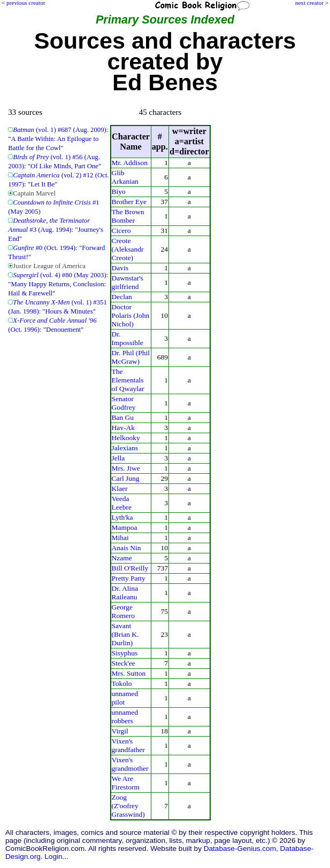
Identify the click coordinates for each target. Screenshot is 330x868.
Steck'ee (124, 663)
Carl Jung (126, 478)
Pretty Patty (129, 578)
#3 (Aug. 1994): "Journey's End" (56, 230)
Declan (122, 297)
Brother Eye (129, 202)
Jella (118, 458)
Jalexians (125, 448)
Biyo (119, 191)
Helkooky (126, 438)
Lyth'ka (122, 517)
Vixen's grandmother (130, 764)
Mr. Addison (130, 163)
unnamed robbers (125, 717)
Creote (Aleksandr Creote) (128, 249)
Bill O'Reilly (130, 568)
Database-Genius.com (240, 849)
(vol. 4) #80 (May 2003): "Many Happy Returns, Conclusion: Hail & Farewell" (58, 284)
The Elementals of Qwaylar (128, 380)
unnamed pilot (125, 698)
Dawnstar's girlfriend (128, 282)
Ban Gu (123, 417)
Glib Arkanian (125, 177)
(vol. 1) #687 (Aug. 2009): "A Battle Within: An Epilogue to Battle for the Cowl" (58, 139)
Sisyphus (125, 653)
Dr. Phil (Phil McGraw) (131, 357)
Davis (120, 268)
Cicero (121, 230)
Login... (56, 857)
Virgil (120, 731)
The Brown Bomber (128, 216)
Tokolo (122, 683)
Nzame (122, 558)
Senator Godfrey (124, 403)
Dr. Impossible (128, 338)
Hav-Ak (123, 428)
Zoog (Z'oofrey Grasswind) (128, 806)
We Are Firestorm (126, 783)
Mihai (120, 538)
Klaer (120, 488)
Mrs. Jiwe (126, 468)
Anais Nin (126, 548)
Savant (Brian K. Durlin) (125, 634)
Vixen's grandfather (128, 745)
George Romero (123, 611)
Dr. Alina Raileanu (125, 593)
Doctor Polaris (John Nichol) (131, 315)
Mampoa (125, 527)
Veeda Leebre (122, 503)
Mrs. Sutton (129, 673)
